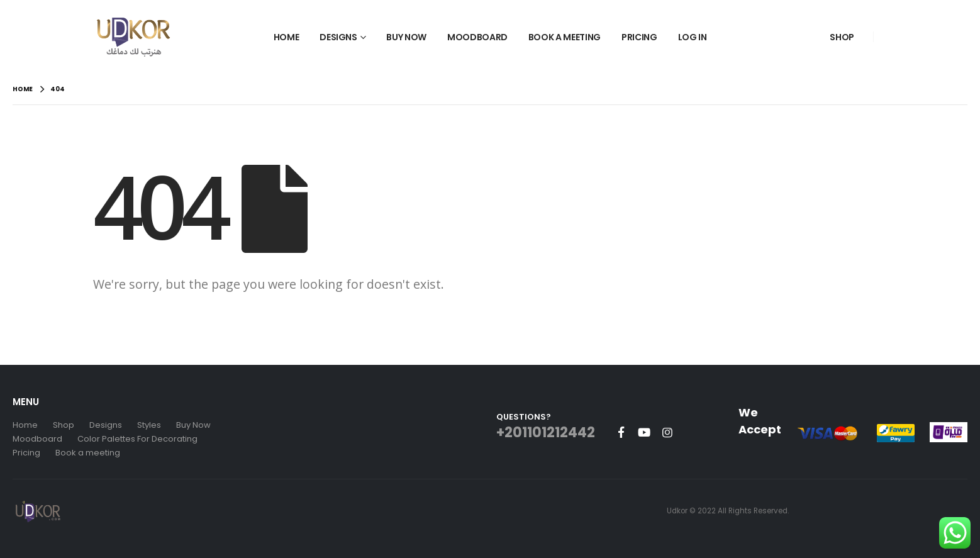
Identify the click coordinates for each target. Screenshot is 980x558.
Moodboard (477, 37)
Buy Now (406, 37)
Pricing (639, 37)
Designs (338, 37)
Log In (693, 37)
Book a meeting (88, 453)
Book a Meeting (565, 37)
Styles (149, 425)
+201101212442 (546, 432)
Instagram (667, 432)
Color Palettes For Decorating (137, 439)
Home (287, 37)
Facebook (621, 432)
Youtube (644, 432)
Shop (842, 37)
